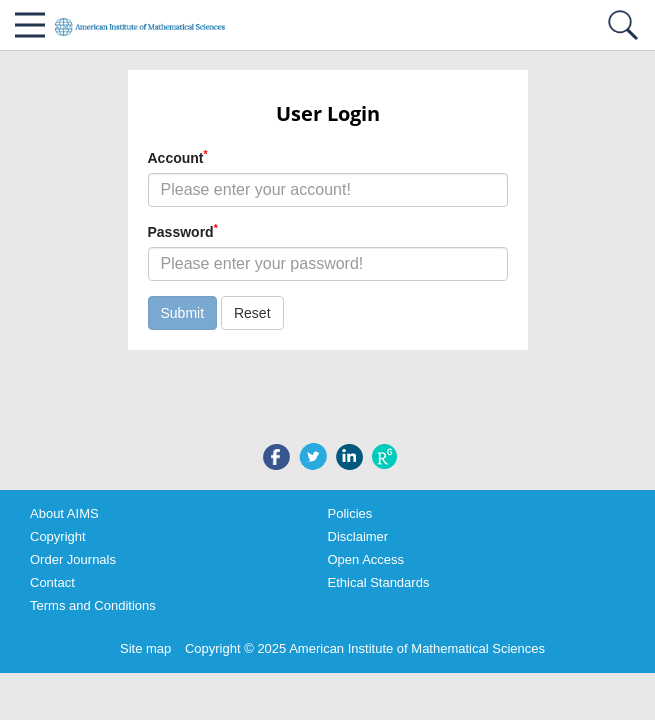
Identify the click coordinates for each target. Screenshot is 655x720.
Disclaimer (358, 536)
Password (183, 231)
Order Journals (73, 559)
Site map (145, 648)
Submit (183, 313)
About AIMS (64, 513)
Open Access (366, 559)
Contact (52, 582)
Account (178, 157)
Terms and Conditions (93, 605)
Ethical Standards (379, 582)
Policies (350, 513)
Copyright (58, 536)
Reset (252, 313)
